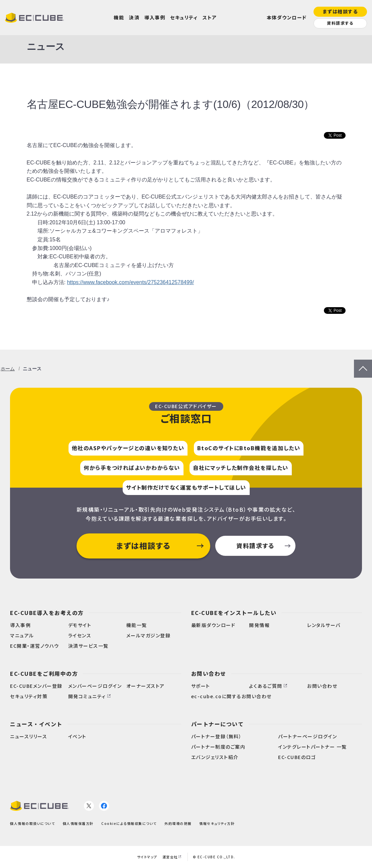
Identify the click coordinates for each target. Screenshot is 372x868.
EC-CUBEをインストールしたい (234, 613)
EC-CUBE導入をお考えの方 (47, 613)
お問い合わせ (209, 673)
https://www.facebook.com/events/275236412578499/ (130, 282)
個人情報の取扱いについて (32, 823)
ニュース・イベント (36, 724)
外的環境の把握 (178, 823)
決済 (134, 17)
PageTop (363, 364)
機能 (119, 17)
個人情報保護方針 (78, 823)
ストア (210, 17)
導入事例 (155, 17)
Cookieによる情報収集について (129, 823)
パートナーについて (218, 724)
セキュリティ (184, 17)
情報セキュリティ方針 (217, 823)
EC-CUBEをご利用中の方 (44, 673)
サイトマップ (147, 857)
